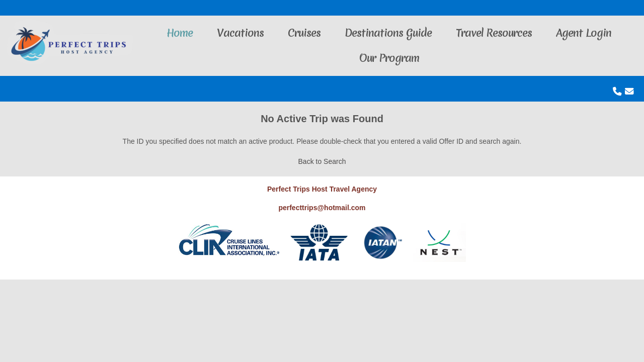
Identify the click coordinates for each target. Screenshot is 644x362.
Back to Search (322, 161)
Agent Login (584, 33)
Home (180, 33)
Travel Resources (494, 33)
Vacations (240, 33)
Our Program (389, 58)
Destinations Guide (388, 33)
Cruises (304, 33)
